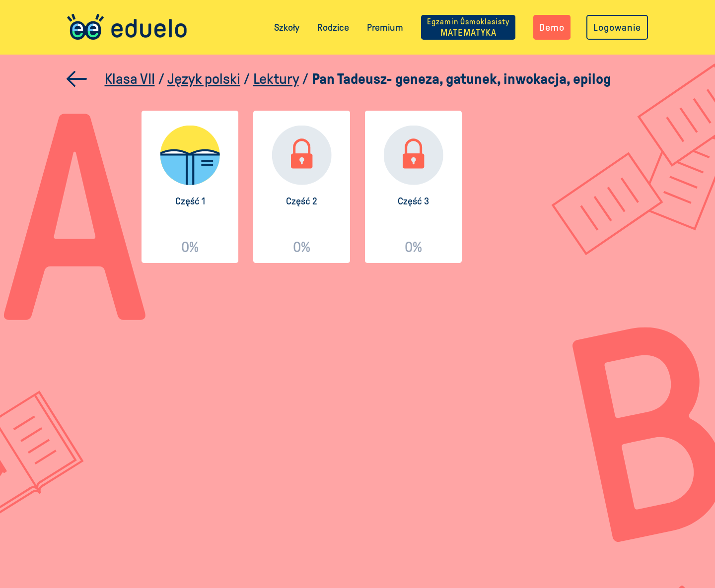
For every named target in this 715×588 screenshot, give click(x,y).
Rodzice (333, 27)
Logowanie (617, 27)
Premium (385, 27)
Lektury (276, 79)
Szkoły (287, 27)
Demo (552, 27)
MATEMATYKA (468, 27)
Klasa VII (130, 79)
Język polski (204, 79)
